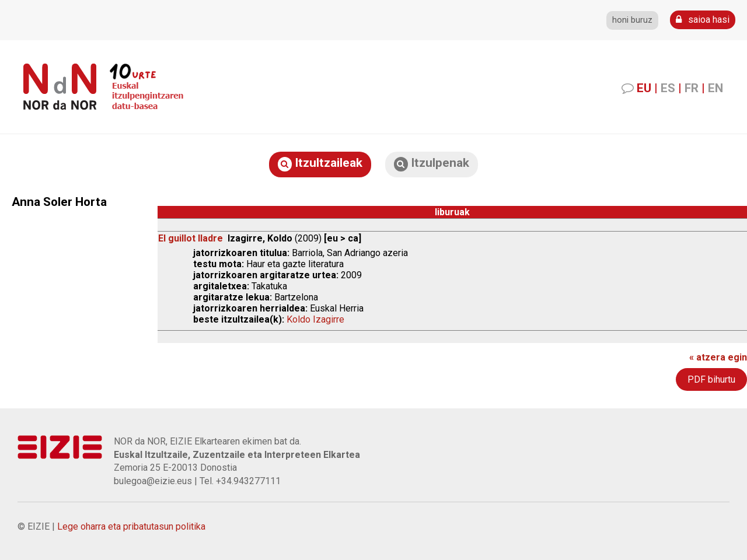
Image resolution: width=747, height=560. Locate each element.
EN (715, 88)
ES (668, 88)
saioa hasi (703, 20)
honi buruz (632, 20)
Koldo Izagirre (315, 319)
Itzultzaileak (320, 164)
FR (692, 88)
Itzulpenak (432, 164)
